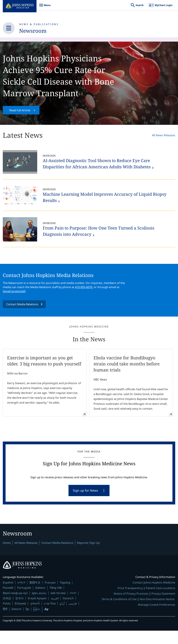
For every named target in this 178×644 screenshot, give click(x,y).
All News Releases (164, 146)
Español (8, 596)
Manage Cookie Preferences (157, 618)
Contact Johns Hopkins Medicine (154, 596)
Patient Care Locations (160, 601)
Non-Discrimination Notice (157, 612)
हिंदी (5, 622)
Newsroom (35, 31)
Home (7, 556)
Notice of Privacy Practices (131, 607)
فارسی (73, 617)
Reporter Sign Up (88, 556)
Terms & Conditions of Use (119, 612)
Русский (8, 601)
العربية (55, 612)
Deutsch (68, 612)
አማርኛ (21, 596)
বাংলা (73, 606)
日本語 (7, 612)
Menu (45, 7)
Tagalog (65, 596)
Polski (7, 617)
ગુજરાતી (35, 617)
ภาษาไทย (50, 617)
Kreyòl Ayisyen (37, 612)
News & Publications (39, 24)
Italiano (40, 601)
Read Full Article (20, 121)
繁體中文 (35, 596)
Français (50, 596)
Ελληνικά (20, 617)
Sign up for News (85, 503)
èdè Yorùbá (58, 606)
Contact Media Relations (22, 315)
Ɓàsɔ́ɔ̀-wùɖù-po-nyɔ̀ (15, 606)
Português (24, 601)
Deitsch (16, 622)
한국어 (19, 612)
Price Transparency (130, 601)
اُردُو (62, 617)
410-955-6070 (84, 298)
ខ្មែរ (27, 622)
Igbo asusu (39, 606)
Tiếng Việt (56, 601)
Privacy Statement (163, 607)
